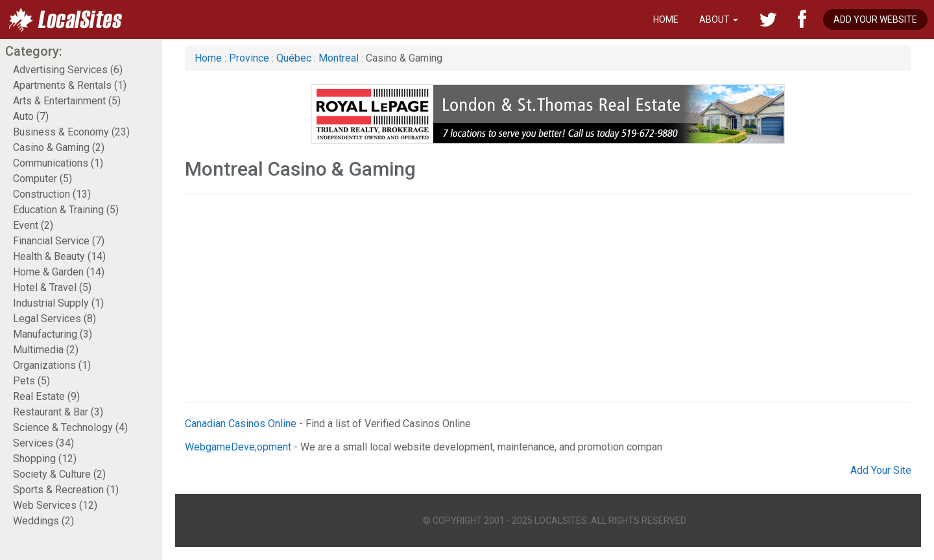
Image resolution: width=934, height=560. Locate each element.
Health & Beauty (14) (59, 256)
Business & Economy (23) (71, 132)
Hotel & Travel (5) (52, 287)
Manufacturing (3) (53, 334)
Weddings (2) (43, 521)
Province (249, 58)
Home (666, 19)
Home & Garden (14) (59, 272)
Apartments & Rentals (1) (70, 85)
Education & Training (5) (66, 210)
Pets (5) (31, 381)
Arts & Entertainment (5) (67, 101)
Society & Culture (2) (59, 474)
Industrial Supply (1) (58, 303)
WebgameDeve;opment (238, 447)
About (719, 19)
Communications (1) (58, 163)
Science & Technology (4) (70, 427)
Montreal (340, 58)
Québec (294, 58)
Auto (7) (31, 116)
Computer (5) (42, 179)
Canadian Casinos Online (241, 424)
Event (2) (33, 225)
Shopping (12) (45, 459)
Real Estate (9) (46, 396)
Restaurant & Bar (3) (58, 412)
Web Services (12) (55, 505)
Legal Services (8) (54, 319)
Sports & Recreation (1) (66, 490)
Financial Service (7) (59, 241)
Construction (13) (52, 194)
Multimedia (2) (46, 350)
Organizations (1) (52, 365)
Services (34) (43, 443)
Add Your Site (881, 470)
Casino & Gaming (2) (59, 147)
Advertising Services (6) (68, 70)
